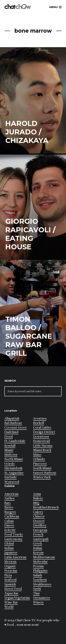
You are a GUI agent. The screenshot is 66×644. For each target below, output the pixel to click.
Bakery (38, 498)
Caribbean (12, 516)
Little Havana (43, 446)
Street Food (13, 589)
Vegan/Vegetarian (17, 598)
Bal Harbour (13, 423)
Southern (40, 580)
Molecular (40, 562)
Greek (38, 544)
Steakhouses (42, 584)
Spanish (10, 584)
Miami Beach (42, 450)
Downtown (41, 437)
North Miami (14, 459)
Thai (36, 593)
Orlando (39, 459)
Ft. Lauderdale (15, 441)
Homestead (42, 441)
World (9, 607)
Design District (44, 432)
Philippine (40, 571)
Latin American (15, 557)
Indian (9, 548)
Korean (38, 553)
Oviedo (10, 464)
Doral (9, 437)
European (40, 530)
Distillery (40, 525)
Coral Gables (42, 428)
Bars (8, 503)
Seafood (10, 580)
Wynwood (12, 482)
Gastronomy (13, 539)
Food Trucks (14, 535)
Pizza (8, 575)
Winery (38, 602)
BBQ (36, 503)
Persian (38, 566)
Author (10, 498)
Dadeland (11, 432)
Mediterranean (44, 557)
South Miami (42, 468)
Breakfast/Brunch (46, 507)
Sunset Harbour (45, 473)
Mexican (10, 562)
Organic (10, 566)
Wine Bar (11, 602)
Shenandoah (13, 468)
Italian (38, 548)
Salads (38, 575)
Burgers (10, 512)
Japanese (11, 553)
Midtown (11, 455)
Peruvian (11, 571)
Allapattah (12, 419)
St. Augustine (14, 473)
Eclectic (10, 530)
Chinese (39, 516)
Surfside (11, 477)
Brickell (39, 423)
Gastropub (41, 539)
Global (9, 544)
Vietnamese (42, 598)
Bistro (9, 507)
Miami (9, 450)
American (11, 494)
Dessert (39, 521)
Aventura (40, 419)
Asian (37, 494)
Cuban (9, 521)
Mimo (37, 455)
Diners (9, 525)
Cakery (38, 512)
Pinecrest (40, 464)
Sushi (37, 589)
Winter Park (42, 477)
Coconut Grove (16, 428)
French (38, 535)
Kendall (10, 446)
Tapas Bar (11, 593)
